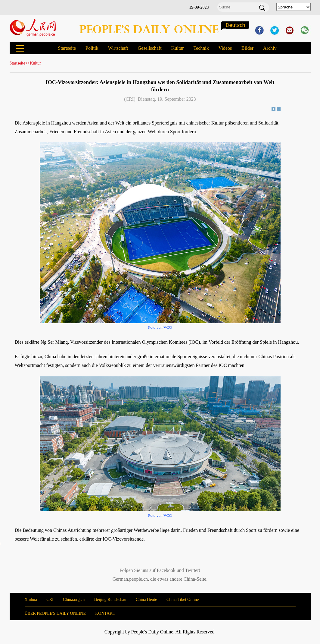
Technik (201, 48)
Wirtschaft (118, 48)
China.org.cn (74, 600)
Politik (92, 48)
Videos (225, 48)
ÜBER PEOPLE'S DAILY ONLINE (55, 613)
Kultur (178, 48)
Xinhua (31, 600)
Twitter (192, 570)
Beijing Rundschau (110, 600)
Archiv (270, 48)
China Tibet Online (183, 600)
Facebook (166, 570)
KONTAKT (105, 613)
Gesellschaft (150, 48)
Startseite (67, 48)
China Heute (146, 600)
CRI (50, 600)
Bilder (247, 48)
